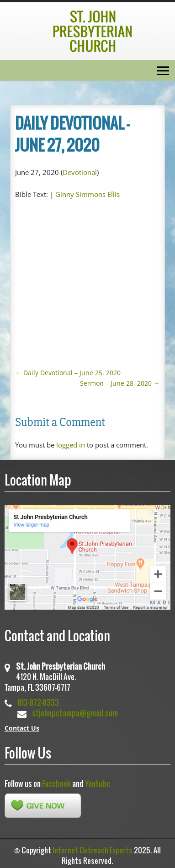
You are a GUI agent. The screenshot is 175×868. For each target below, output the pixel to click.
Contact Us (22, 728)
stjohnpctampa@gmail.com (75, 713)
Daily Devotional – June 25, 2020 (68, 373)
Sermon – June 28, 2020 (120, 383)
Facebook (56, 783)
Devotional (80, 172)
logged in (71, 445)
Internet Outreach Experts (93, 850)
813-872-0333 (38, 702)
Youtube (98, 783)
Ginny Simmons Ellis (87, 194)
